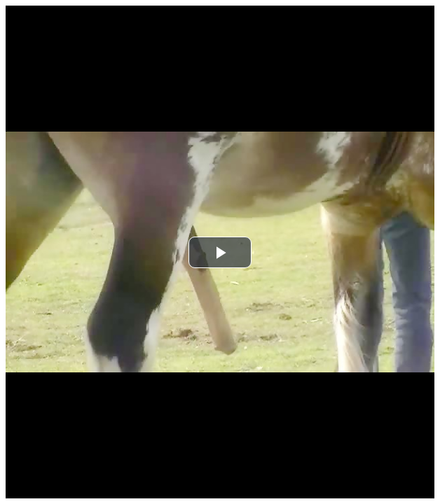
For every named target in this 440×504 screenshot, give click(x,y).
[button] (220, 252)
